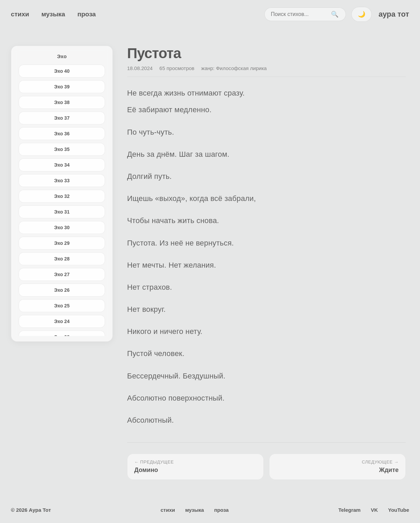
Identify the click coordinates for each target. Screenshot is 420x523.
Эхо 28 (62, 259)
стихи (20, 14)
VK (374, 510)
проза (87, 14)
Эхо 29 (62, 243)
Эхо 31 (62, 212)
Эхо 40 (62, 71)
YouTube (399, 510)
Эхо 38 (62, 102)
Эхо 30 (62, 227)
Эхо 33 (62, 181)
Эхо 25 (62, 306)
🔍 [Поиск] (335, 14)
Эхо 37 (62, 118)
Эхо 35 (62, 149)
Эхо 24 (62, 321)
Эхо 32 (62, 196)
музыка (53, 14)
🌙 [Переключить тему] (362, 14)
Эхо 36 (62, 134)
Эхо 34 (62, 165)
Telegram (350, 510)
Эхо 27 (62, 274)
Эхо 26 (62, 290)
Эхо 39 (62, 87)
